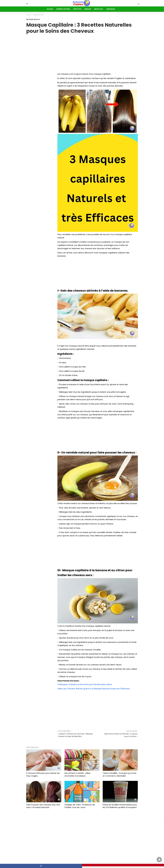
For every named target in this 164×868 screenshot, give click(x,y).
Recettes (77, 9)
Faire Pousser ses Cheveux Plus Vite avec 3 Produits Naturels (43, 806)
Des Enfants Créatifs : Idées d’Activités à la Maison (77, 774)
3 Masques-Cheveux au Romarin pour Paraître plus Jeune (85, 684)
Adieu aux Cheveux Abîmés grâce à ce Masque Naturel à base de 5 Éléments (94, 689)
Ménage (88, 9)
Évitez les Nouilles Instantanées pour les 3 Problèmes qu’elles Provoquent (120, 806)
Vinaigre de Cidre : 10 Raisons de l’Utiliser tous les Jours (80, 806)
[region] (82, 51)
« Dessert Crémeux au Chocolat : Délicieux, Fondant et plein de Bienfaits (75, 735)
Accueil (50, 9)
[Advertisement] (98, 273)
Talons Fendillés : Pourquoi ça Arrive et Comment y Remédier (120, 774)
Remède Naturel (63, 9)
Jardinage (111, 9)
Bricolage (99, 9)
